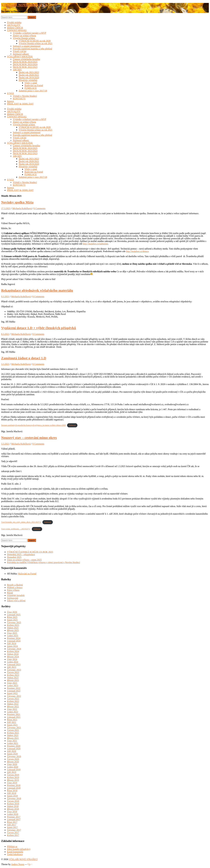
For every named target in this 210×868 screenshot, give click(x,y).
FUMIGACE (31, 88)
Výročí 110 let (20, 51)
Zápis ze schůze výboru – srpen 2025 (24, 560)
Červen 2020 (13, 759)
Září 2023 (12, 667)
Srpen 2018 (12, 796)
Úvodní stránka (14, 22)
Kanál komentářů (15, 852)
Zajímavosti (13, 598)
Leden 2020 (13, 767)
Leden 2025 (13, 636)
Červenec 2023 (14, 670)
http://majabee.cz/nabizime (95, 244)
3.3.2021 (5, 364)
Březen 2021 (13, 738)
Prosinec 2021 (14, 714)
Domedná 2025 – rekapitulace (21, 555)
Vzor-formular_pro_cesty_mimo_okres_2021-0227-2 (21, 522)
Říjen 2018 (12, 791)
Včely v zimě (31, 83)
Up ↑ (30, 864)
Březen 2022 (13, 707)
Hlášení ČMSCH (15, 28)
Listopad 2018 (14, 788)
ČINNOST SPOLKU (17, 30)
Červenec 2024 (14, 649)
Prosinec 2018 (14, 785)
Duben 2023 (13, 678)
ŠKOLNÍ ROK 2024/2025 (25, 62)
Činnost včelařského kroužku (26, 59)
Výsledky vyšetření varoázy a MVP (29, 33)
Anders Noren (18, 864)
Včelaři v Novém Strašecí (25, 96)
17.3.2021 (6, 208)
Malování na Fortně (27, 574)
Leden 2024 (13, 662)
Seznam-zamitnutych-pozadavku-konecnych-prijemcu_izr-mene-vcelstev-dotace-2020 (33, 425)
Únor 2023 (12, 683)
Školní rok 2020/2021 (29, 75)
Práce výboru (13, 590)
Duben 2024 (13, 654)
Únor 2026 (12, 612)
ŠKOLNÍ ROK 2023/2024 (25, 64)
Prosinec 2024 (14, 638)
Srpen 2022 (12, 693)
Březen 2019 (13, 780)
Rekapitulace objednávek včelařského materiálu (37, 290)
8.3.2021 (5, 334)
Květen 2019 (13, 777)
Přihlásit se (12, 846)
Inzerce (10, 101)
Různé (10, 593)
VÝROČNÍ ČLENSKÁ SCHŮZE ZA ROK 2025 (30, 552)
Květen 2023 (13, 675)
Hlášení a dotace (15, 587)
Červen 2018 (13, 801)
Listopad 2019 (14, 770)
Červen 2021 (13, 730)
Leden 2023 (13, 686)
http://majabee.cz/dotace (137, 251)
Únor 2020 (12, 764)
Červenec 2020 (14, 756)
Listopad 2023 (14, 665)
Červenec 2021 (14, 728)
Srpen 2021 (12, 725)
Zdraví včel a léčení (16, 601)
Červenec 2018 (14, 798)
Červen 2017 (13, 833)
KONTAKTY (19, 99)
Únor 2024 (12, 659)
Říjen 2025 (12, 617)
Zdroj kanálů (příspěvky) (19, 849)
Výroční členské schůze (24, 38)
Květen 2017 (13, 835)
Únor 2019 (12, 783)
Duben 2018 (13, 806)
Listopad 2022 (14, 691)
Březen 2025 (13, 630)
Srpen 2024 (12, 646)
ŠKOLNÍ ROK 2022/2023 (25, 67)
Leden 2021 (13, 743)
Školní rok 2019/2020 (29, 78)
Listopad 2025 (14, 615)
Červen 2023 (13, 672)
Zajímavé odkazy (21, 54)
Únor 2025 (12, 633)
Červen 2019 (13, 775)
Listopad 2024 (14, 641)
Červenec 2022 (14, 696)
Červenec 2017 (14, 830)
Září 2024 (12, 644)
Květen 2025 (13, 625)
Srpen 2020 (12, 754)
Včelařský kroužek (16, 595)
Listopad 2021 (14, 717)
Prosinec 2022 (14, 688)
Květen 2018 (13, 804)
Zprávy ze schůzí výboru (24, 36)
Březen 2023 (13, 680)
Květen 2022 (13, 701)
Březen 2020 (13, 762)
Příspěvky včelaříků (28, 80)
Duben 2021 (13, 735)
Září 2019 (12, 772)
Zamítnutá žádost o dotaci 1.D (24, 358)
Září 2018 (12, 793)
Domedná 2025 (14, 557)
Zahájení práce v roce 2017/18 (33, 91)
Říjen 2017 (12, 822)
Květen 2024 (13, 651)
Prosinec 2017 (14, 817)
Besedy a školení (15, 585)
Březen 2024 (13, 657)
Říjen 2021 (12, 720)
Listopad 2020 (14, 749)
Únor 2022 (12, 709)
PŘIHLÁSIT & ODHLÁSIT (20, 104)
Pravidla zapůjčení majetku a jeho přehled (32, 49)
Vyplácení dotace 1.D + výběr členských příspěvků (39, 328)
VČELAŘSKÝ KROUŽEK (20, 57)
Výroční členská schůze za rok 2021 (36, 43)
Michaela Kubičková (22, 208)
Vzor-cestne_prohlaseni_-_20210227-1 (16, 529)
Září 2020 (12, 751)
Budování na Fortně (34, 85)
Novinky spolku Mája (17, 202)
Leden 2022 (13, 712)
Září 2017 (12, 825)
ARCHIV (17, 70)
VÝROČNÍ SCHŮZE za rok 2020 (35, 41)
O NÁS (10, 93)
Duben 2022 (13, 704)
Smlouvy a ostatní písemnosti (27, 46)
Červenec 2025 (14, 623)
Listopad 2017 (14, 819)
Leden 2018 (13, 814)
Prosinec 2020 (14, 746)
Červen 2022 (13, 699)
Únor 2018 (12, 812)
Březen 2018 (13, 809)
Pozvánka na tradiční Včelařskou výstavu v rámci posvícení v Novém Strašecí (43, 562)
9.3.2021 (5, 297)
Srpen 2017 (12, 827)
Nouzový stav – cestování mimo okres (29, 438)
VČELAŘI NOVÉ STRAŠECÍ (24, 5)
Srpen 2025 (12, 620)
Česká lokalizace (15, 854)
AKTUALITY (14, 25)
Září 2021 (12, 722)
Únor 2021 (12, 741)
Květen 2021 (13, 733)
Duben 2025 (13, 628)
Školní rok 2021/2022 (29, 72)
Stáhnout (72, 425)
